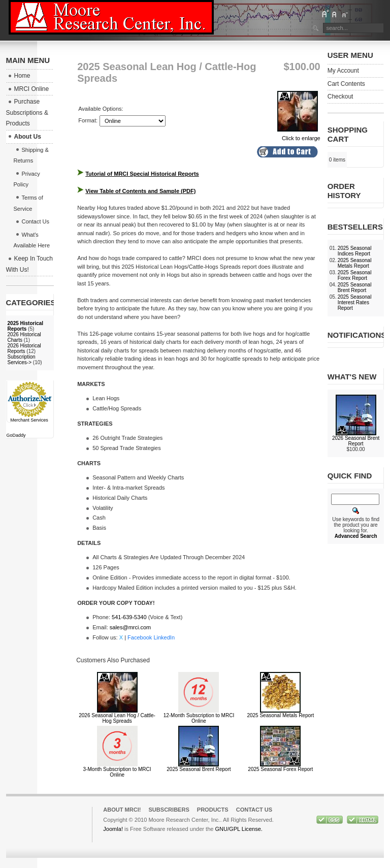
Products (213, 810)
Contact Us (254, 810)
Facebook (140, 637)
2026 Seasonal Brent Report (356, 441)
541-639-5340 (129, 617)
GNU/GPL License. (238, 829)
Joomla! (113, 829)
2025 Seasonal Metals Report (280, 715)
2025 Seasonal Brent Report (199, 769)
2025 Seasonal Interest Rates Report (355, 302)
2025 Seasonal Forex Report (280, 769)
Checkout (340, 97)
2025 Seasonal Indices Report (355, 251)
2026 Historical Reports (24, 348)
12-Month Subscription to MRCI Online (199, 718)
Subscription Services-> (22, 360)
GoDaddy (16, 435)
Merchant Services (29, 420)
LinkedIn (164, 637)
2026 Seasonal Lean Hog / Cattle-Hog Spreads (117, 718)
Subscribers (169, 810)
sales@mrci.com (130, 627)
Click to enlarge (299, 135)
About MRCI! (122, 810)
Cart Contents (346, 84)
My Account (343, 71)
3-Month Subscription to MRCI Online (117, 772)
